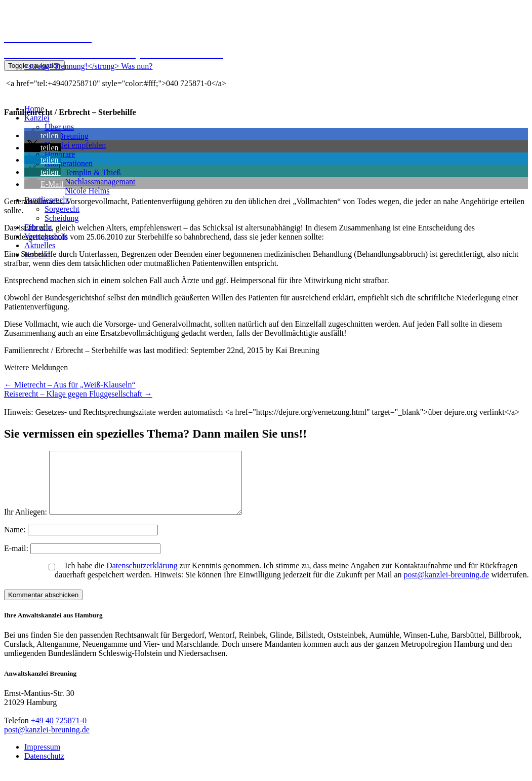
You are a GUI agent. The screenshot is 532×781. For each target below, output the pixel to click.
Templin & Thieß (93, 172)
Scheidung (62, 218)
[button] (43, 135)
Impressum (42, 759)
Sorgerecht (62, 209)
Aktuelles (40, 245)
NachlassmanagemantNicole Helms (100, 186)
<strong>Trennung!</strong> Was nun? (88, 66)
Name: (16, 542)
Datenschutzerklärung (142, 578)
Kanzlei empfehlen (75, 145)
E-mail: (17, 560)
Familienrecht (47, 200)
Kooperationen (69, 163)
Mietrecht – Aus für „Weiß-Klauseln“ (70, 385)
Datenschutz (44, 768)
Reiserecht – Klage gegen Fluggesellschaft (78, 394)
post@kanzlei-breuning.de (447, 587)
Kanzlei (37, 118)
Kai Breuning (67, 136)
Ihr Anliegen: (26, 524)
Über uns (59, 127)
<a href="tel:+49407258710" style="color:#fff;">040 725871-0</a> (115, 83)
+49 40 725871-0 (59, 733)
